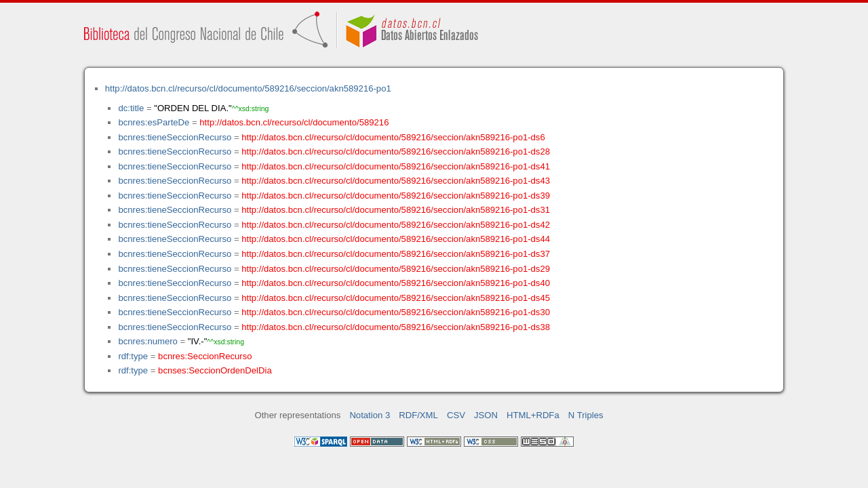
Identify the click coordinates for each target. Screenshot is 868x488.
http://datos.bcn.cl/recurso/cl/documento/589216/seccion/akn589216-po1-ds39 (396, 196)
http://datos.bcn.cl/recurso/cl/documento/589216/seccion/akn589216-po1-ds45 (396, 298)
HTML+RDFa (533, 415)
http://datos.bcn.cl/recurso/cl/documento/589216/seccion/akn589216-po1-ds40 (396, 283)
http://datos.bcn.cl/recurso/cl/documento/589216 (294, 122)
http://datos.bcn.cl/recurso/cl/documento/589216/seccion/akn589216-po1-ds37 (396, 254)
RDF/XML (418, 415)
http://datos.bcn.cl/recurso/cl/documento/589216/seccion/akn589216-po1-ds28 (396, 151)
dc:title (131, 108)
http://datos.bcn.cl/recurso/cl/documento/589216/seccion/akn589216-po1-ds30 (396, 312)
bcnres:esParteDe (154, 122)
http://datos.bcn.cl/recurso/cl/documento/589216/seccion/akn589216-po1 (248, 88)
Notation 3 (370, 415)
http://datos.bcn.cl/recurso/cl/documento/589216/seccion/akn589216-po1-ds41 (396, 166)
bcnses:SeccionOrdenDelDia (215, 370)
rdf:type (133, 356)
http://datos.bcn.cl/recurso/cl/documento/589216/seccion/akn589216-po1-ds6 (393, 137)
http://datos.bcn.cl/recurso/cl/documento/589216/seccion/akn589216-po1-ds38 (396, 327)
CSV (456, 415)
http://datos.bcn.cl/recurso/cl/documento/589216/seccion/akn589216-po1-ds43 (396, 181)
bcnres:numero (147, 341)
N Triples (586, 415)
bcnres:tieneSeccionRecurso (175, 137)
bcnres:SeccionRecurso (205, 356)
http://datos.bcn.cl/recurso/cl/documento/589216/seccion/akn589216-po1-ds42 (396, 225)
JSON (486, 415)
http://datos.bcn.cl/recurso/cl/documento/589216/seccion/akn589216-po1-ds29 (396, 269)
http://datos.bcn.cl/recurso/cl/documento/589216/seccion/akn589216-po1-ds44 (396, 239)
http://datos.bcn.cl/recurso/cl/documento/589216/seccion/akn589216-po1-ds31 (396, 210)
